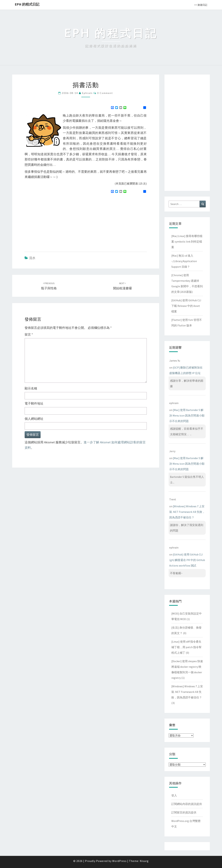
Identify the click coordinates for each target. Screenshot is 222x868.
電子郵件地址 (34, 403)
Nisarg (144, 861)
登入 (174, 795)
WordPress (119, 861)
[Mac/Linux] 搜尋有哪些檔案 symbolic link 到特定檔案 (187, 242)
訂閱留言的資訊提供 (184, 812)
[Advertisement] (54, 221)
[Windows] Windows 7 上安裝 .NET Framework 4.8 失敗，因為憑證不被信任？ (187, 512)
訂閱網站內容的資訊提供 (187, 804)
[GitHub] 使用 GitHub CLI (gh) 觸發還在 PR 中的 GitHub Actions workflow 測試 (187, 560)
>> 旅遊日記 (201, 5)
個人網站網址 (34, 419)
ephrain (87, 93)
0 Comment (105, 93)
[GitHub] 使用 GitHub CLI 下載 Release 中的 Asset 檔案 (186, 306)
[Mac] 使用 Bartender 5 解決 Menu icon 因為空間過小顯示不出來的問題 (187, 415)
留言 (29, 334)
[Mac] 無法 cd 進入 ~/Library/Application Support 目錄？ (184, 261)
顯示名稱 (31, 388)
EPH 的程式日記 (27, 4)
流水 (32, 258)
